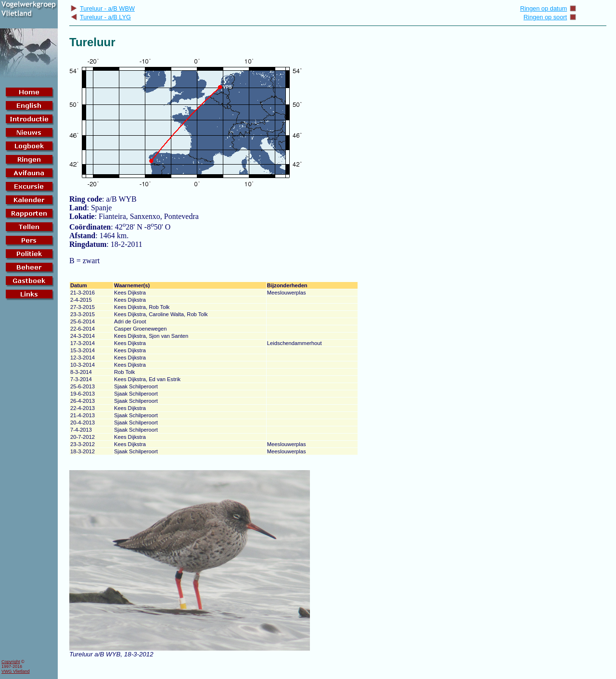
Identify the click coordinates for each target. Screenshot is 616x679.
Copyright (11, 662)
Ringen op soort (550, 17)
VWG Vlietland (16, 671)
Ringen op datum (548, 8)
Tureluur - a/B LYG (101, 17)
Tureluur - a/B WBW (103, 8)
